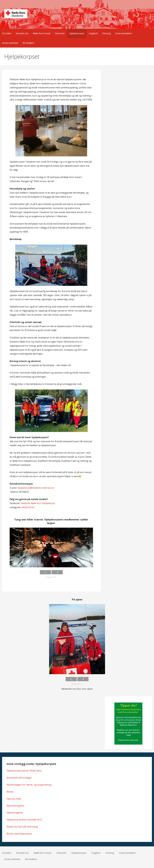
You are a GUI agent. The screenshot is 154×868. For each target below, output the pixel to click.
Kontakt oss (22, 33)
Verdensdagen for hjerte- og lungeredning (29, 785)
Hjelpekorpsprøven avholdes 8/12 (24, 820)
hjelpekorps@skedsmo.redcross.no (36, 488)
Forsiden (7, 33)
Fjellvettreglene (15, 813)
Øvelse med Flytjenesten (19, 834)
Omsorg (107, 33)
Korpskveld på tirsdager (19, 778)
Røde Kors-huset (42, 33)
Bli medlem (28, 43)
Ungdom (93, 33)
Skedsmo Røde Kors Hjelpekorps (38, 503)
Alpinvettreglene (15, 806)
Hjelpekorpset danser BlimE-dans (24, 771)
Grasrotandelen (124, 33)
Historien (60, 33)
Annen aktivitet (10, 43)
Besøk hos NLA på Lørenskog (22, 827)
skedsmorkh (28, 507)
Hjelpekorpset (77, 33)
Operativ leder (14, 799)
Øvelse (10, 792)
